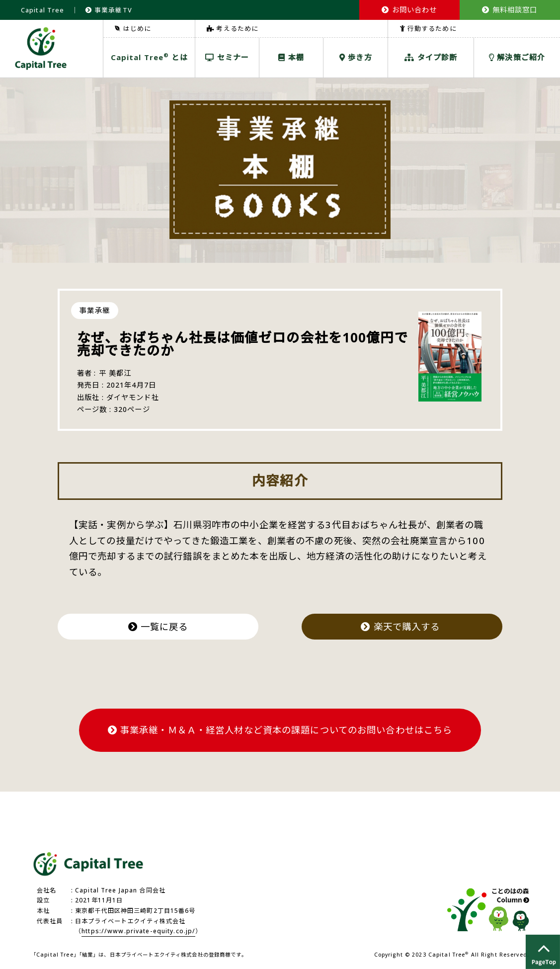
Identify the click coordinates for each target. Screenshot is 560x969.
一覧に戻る (158, 626)
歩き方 (356, 57)
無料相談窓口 (510, 10)
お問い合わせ (409, 10)
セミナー (227, 57)
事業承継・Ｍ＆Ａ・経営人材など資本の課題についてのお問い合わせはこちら (280, 730)
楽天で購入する (402, 626)
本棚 (291, 57)
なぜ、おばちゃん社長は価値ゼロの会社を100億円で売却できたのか (243, 344)
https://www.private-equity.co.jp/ (138, 931)
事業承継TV (109, 10)
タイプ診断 (431, 57)
